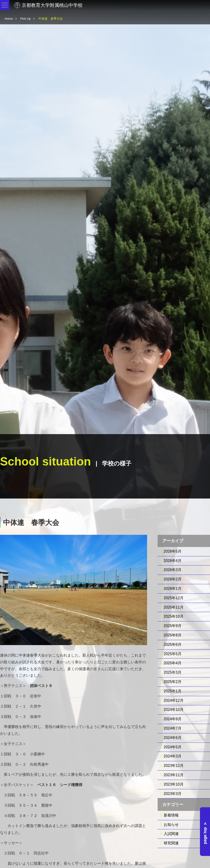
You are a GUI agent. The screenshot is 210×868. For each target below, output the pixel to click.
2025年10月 (174, 616)
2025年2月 (173, 682)
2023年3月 (173, 794)
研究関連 (171, 843)
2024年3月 (173, 756)
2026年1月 (173, 589)
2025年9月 (173, 626)
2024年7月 (173, 728)
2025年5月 (173, 654)
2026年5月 (173, 551)
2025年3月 (173, 672)
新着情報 (171, 815)
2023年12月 (174, 766)
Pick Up (26, 19)
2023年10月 (174, 784)
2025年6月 (173, 645)
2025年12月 (174, 598)
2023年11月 (174, 775)
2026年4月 (173, 561)
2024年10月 (174, 710)
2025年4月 (173, 663)
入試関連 (171, 834)
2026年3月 (173, 570)
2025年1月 (173, 691)
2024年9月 (173, 719)
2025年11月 (174, 607)
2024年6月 (173, 738)
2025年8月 (173, 635)
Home (9, 19)
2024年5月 (173, 747)
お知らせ (171, 825)
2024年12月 (174, 700)
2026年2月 (173, 579)
